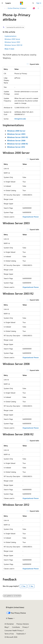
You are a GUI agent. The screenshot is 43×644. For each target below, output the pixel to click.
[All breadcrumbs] (5, 8)
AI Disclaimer (9, 624)
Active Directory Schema (17, 8)
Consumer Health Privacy (13, 630)
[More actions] (38, 8)
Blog (6, 627)
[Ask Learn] (34, 8)
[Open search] (33, 3)
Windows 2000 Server (12, 39)
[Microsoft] (22, 3)
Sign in (39, 3)
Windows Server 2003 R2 (13, 45)
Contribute (16, 627)
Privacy (25, 627)
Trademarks (20, 634)
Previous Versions (23, 624)
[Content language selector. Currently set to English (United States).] (15, 607)
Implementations (10, 36)
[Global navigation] (2, 3)
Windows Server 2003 (12, 42)
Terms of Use (9, 634)
